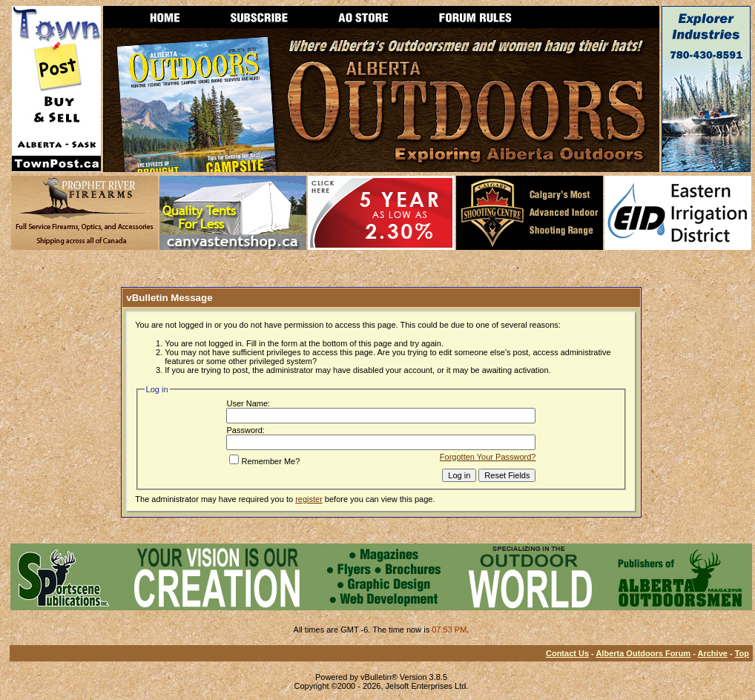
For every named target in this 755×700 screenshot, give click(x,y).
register (309, 499)
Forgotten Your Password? (488, 457)
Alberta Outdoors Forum (643, 653)
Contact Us (567, 653)
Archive (713, 653)
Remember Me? (264, 461)
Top (742, 653)
